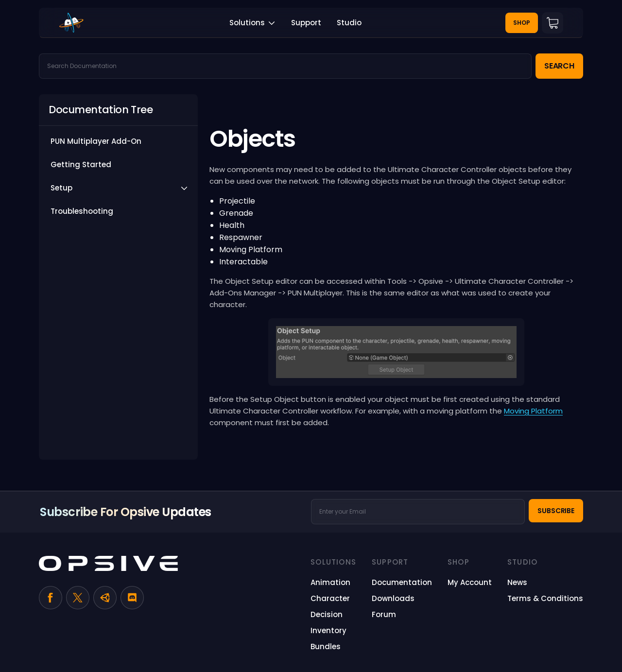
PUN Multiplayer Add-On (96, 141)
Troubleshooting (82, 211)
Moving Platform (533, 411)
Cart (553, 23)
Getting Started (81, 164)
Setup (61, 188)
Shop (522, 23)
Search (559, 66)
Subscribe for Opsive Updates (126, 512)
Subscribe (556, 511)
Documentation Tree (101, 110)
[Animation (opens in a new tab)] (330, 583)
